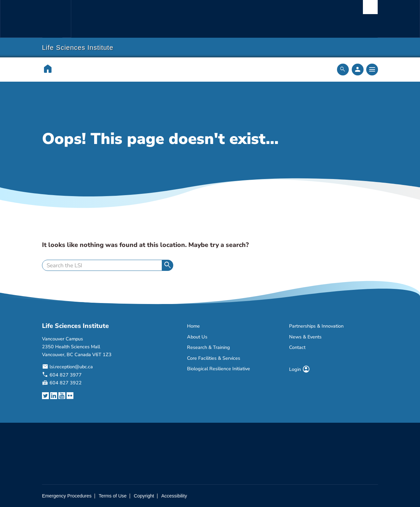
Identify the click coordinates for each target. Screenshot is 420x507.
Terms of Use (113, 496)
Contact (297, 347)
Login (299, 369)
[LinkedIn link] (54, 396)
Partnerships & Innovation (316, 326)
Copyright (144, 496)
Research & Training (209, 347)
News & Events (305, 337)
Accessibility (174, 496)
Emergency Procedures (67, 496)
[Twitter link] (45, 396)
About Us (197, 337)
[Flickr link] (70, 396)
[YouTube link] (62, 396)
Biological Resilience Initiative (219, 369)
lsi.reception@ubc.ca (71, 367)
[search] (102, 265)
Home (193, 326)
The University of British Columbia (56, 19)
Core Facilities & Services (214, 358)
